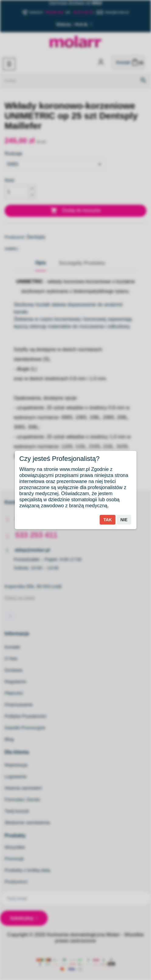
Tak (108, 520)
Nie (124, 520)
